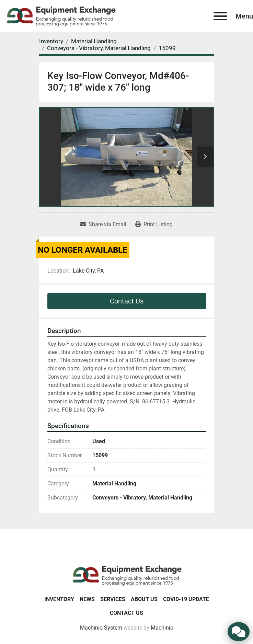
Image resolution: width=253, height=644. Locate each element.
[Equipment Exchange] (126, 575)
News (87, 599)
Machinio (162, 628)
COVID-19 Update (186, 599)
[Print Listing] (154, 225)
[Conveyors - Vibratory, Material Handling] (99, 48)
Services (113, 599)
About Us (144, 599)
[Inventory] (51, 41)
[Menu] (220, 16)
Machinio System (101, 628)
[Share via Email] (103, 225)
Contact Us (127, 301)
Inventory (59, 599)
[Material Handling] (94, 41)
